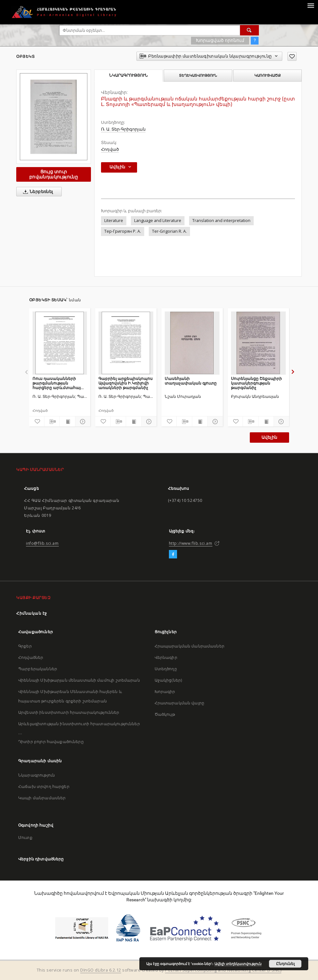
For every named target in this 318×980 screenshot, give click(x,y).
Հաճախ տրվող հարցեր (44, 786)
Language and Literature (158, 221)
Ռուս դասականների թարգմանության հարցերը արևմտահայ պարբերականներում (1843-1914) (57, 383)
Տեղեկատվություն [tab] (198, 75)
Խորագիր (165, 692)
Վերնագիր (166, 657)
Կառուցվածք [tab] (267, 75)
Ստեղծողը (166, 669)
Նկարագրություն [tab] (128, 75)
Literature (114, 221)
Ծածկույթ (165, 714)
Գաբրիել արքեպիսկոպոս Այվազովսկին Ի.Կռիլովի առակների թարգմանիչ (126, 383)
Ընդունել (285, 964)
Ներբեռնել (37, 192)
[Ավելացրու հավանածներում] (292, 56)
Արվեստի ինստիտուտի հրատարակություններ (69, 712)
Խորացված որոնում (220, 40)
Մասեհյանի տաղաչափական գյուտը (191, 381)
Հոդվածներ (31, 657)
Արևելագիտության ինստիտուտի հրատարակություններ (79, 724)
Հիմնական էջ (32, 613)
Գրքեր (25, 646)
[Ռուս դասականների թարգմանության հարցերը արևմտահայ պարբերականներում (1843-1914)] (60, 343)
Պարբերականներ (38, 669)
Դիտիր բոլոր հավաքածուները (51, 742)
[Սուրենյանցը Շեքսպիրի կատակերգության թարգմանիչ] (258, 343)
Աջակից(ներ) (168, 680)
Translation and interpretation (221, 221)
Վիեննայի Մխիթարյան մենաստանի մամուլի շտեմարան (79, 680)
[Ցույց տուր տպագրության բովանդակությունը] (67, 422)
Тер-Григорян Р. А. (123, 231)
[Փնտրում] (249, 30)
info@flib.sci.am (42, 543)
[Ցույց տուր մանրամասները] (82, 422)
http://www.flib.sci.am (191, 543)
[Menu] (311, 5)
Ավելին (269, 437)
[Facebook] (173, 555)
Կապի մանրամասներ (42, 798)
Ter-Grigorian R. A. (169, 231)
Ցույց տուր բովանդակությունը (54, 174)
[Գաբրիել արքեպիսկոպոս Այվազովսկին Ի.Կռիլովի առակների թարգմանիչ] (126, 343)
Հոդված (110, 149)
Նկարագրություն (37, 775)
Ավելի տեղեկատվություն (238, 964)
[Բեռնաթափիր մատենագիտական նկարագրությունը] (52, 422)
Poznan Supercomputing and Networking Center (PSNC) (223, 970)
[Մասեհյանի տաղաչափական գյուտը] (192, 343)
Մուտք (25, 837)
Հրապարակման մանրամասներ (190, 646)
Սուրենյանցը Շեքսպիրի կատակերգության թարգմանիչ (256, 383)
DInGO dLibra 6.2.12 (101, 970)
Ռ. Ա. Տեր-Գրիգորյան (123, 129)
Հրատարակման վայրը (180, 703)
